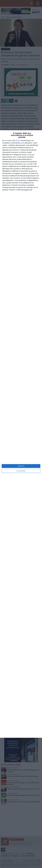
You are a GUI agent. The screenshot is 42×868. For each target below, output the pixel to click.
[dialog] (21, 434)
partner (18, 141)
